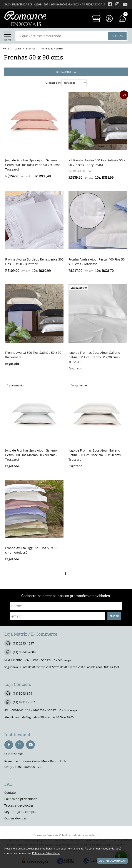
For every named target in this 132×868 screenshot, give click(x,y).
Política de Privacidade (46, 853)
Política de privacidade (21, 799)
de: (71, 171)
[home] (25, 19)
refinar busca (66, 72)
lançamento (79, 288)
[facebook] (9, 745)
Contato (10, 793)
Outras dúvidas (16, 818)
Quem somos (14, 754)
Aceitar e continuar (112, 861)
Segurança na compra (20, 812)
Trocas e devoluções (19, 805)
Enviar (114, 616)
